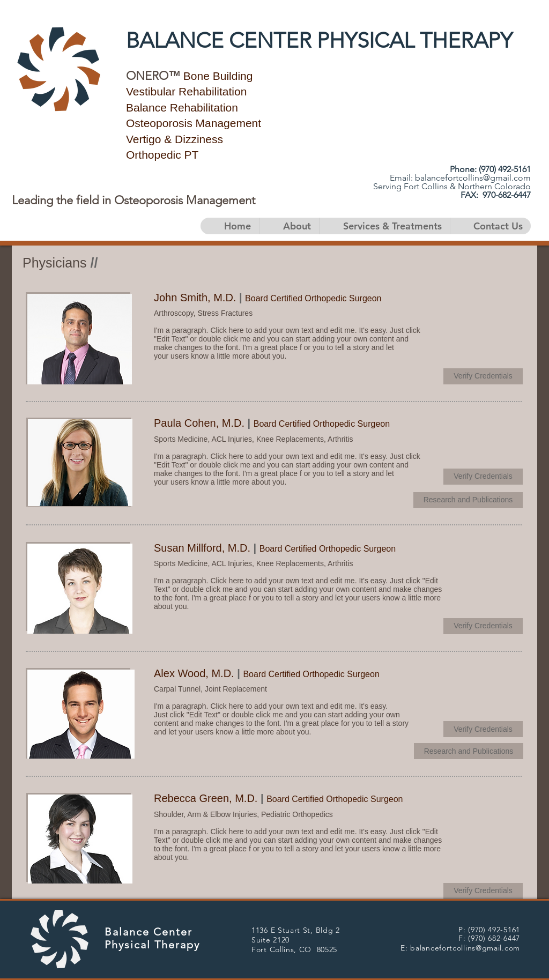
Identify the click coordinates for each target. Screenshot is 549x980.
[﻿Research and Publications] (468, 500)
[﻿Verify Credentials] (483, 376)
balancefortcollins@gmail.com (473, 178)
